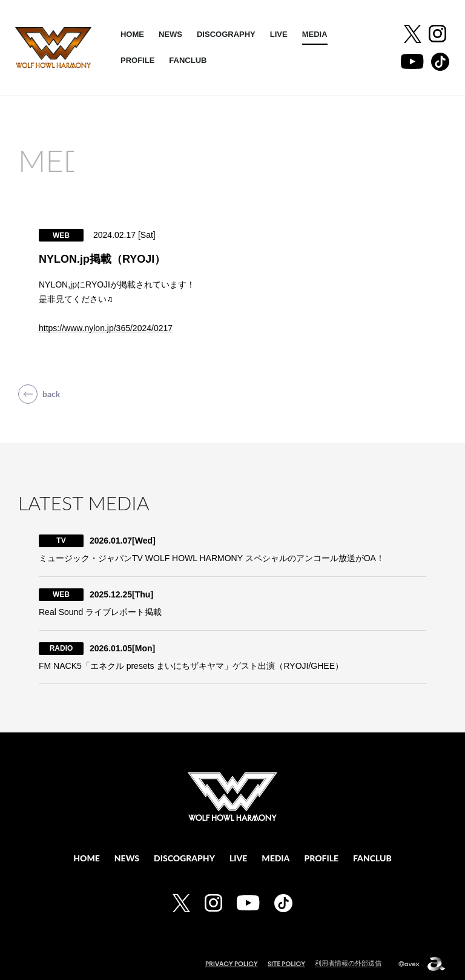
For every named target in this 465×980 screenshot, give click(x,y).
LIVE (279, 34)
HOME (132, 34)
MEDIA (315, 34)
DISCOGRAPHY (226, 34)
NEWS (170, 34)
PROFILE (137, 60)
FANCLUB (188, 60)
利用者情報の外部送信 (348, 963)
